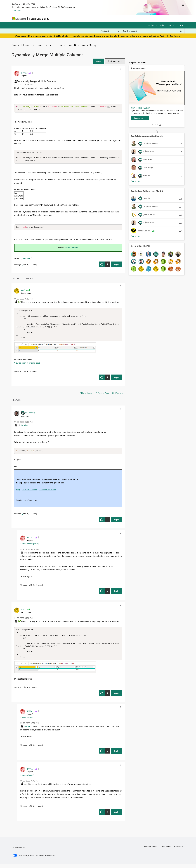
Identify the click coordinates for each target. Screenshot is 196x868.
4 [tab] (157, 124)
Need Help (26, 259)
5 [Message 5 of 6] (22, 516)
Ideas (78, 19)
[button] (98, 61)
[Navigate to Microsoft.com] (19, 19)
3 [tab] (156, 124)
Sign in (161, 25)
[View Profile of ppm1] (23, 291)
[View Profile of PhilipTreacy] (30, 415)
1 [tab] (153, 124)
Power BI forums (22, 45)
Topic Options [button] (114, 61)
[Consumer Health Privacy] (46, 859)
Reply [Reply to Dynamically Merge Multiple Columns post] (116, 265)
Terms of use (166, 850)
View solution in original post (27, 365)
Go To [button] (178, 25)
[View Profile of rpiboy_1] (24, 72)
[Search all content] (153, 31)
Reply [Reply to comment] (116, 380)
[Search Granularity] (110, 31)
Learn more (17, 10)
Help (170, 25)
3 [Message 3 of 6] (28, 810)
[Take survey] (140, 118)
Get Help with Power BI (62, 45)
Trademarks (179, 850)
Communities (89, 19)
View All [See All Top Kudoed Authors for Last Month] (135, 236)
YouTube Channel (29, 492)
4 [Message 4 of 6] (28, 749)
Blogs (101, 19)
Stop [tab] (160, 124)
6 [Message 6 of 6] (28, 587)
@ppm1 (28, 730)
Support (123, 19)
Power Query (88, 45)
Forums (55, 19)
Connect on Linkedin (48, 492)
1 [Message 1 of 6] (22, 265)
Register (151, 25)
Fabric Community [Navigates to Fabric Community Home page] (39, 19)
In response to (29, 546)
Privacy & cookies (151, 850)
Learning (111, 19)
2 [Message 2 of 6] (22, 374)
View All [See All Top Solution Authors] (135, 181)
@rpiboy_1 (26, 428)
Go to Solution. (72, 248)
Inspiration (67, 19)
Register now (175, 36)
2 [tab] (154, 124)
